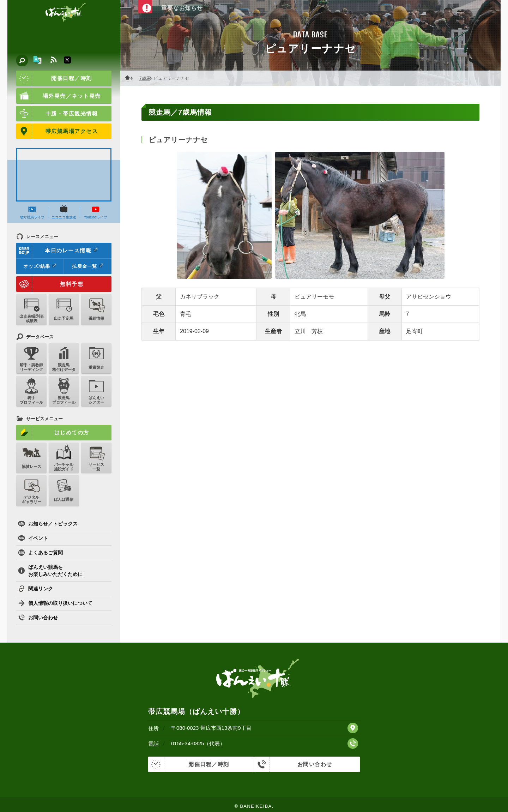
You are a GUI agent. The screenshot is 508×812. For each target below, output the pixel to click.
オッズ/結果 (40, 266)
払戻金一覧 (87, 266)
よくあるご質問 (40, 553)
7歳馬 (147, 78)
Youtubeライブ (96, 212)
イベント (33, 538)
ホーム (131, 78)
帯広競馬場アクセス (57, 131)
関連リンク (35, 589)
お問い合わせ (38, 618)
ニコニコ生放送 (64, 212)
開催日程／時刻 (54, 78)
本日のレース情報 (57, 251)
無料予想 (50, 284)
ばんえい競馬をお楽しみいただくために (50, 571)
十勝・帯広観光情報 (57, 114)
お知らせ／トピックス (48, 524)
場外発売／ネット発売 (59, 96)
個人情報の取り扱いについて (55, 603)
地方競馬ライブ (32, 212)
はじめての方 (53, 433)
